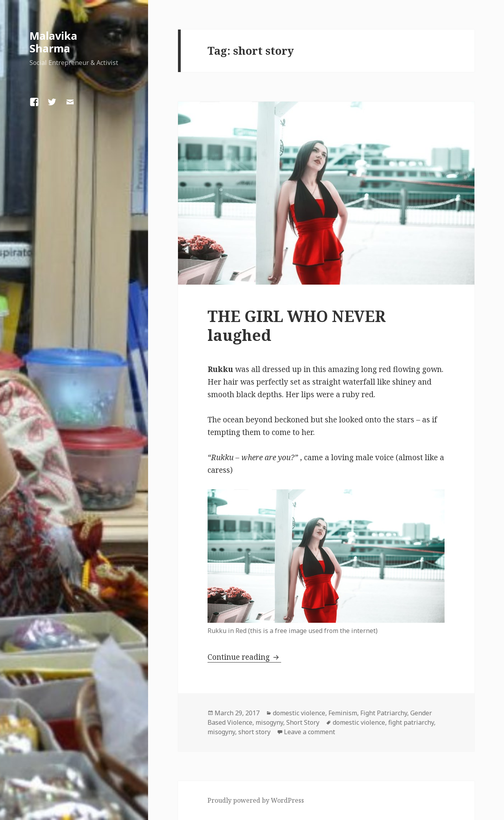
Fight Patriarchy (384, 713)
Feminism (343, 713)
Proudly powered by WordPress (256, 800)
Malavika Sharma (53, 42)
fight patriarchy (411, 722)
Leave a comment (309, 732)
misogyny (269, 722)
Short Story (303, 722)
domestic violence (299, 713)
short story (254, 732)
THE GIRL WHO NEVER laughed (296, 325)
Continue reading (244, 657)
